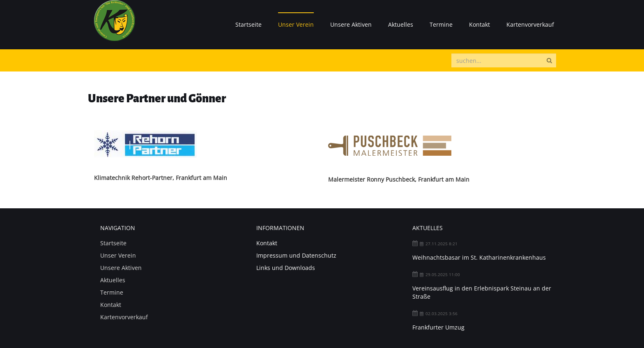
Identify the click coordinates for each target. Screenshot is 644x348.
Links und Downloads (286, 268)
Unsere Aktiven (351, 24)
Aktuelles (401, 24)
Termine (441, 24)
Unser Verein (296, 24)
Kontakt (480, 24)
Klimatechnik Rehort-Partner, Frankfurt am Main (161, 178)
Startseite (248, 24)
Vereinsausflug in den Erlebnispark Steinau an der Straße (482, 292)
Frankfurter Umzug (438, 327)
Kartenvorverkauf (530, 24)
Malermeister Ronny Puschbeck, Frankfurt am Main (399, 179)
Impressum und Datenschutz (296, 255)
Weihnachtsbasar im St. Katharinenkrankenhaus (479, 257)
